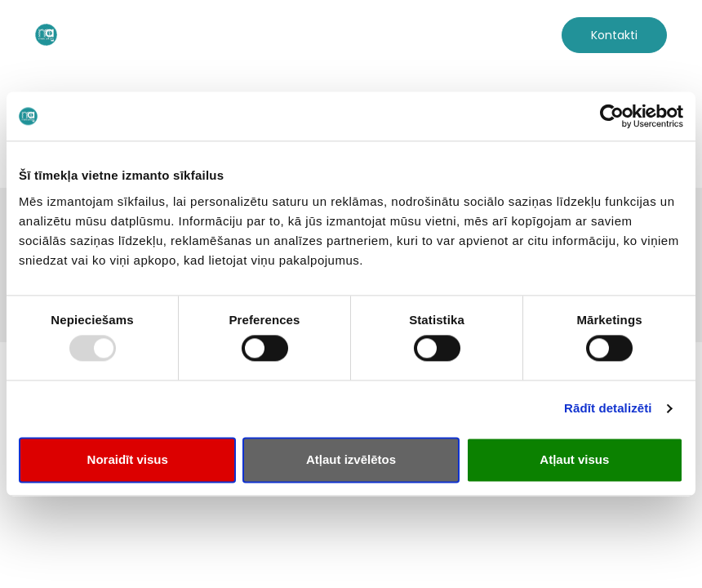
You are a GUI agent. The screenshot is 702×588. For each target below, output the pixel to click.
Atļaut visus (574, 459)
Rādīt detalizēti (608, 409)
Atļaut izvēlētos (351, 459)
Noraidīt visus (128, 459)
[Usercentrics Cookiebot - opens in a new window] (612, 116)
